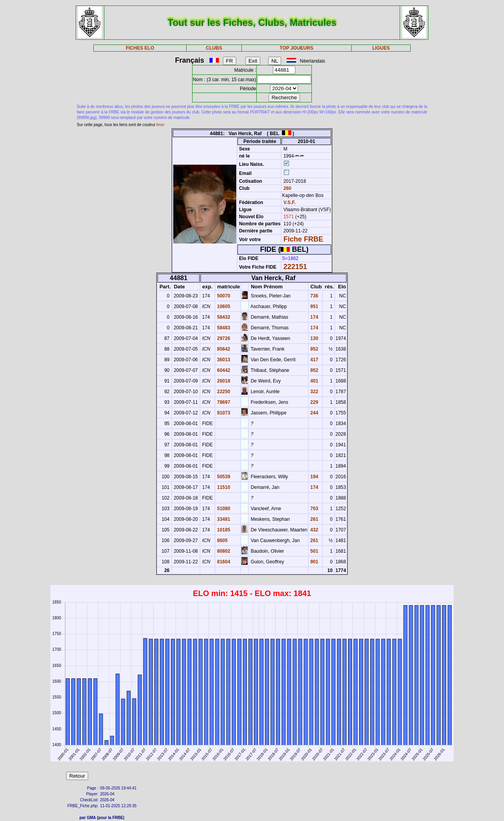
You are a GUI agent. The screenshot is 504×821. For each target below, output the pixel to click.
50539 (223, 477)
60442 (223, 370)
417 (314, 360)
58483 (223, 328)
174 (314, 317)
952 (314, 349)
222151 (295, 267)
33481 (223, 519)
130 (314, 338)
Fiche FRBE (303, 239)
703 (314, 509)
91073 (223, 413)
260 (286, 188)
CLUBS (214, 48)
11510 (223, 487)
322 (314, 392)
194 (314, 477)
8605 (222, 541)
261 (314, 519)
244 (314, 413)
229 (314, 402)
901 (314, 562)
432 (314, 530)
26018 (223, 381)
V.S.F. (290, 202)
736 (314, 296)
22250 (223, 392)
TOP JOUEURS (296, 48)
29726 (223, 338)
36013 (223, 360)
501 (314, 551)
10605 (223, 306)
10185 (223, 530)
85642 (223, 349)
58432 (223, 317)
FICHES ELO (140, 48)
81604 (223, 562)
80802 (223, 551)
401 (314, 381)
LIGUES (381, 48)
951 (314, 306)
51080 (223, 509)
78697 (223, 402)
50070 (223, 296)
